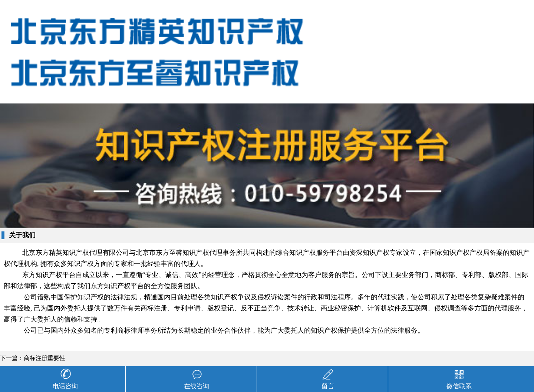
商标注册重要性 (44, 358)
